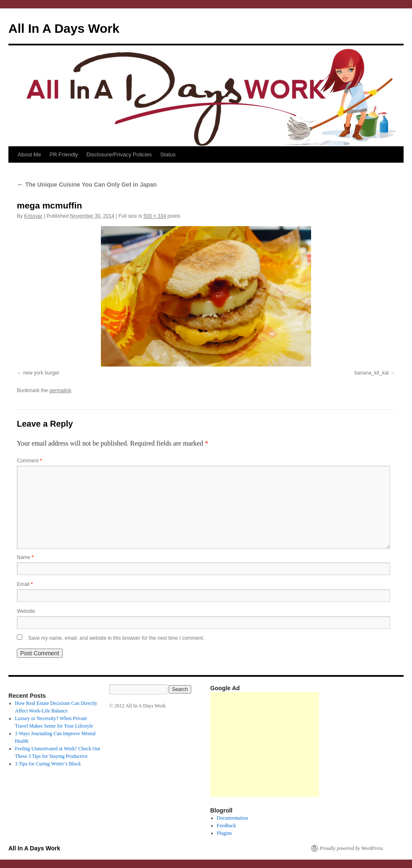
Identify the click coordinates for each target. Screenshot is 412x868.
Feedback (227, 826)
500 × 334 (155, 216)
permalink (60, 390)
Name (25, 557)
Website (26, 611)
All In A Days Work (64, 28)
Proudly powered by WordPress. (352, 848)
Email (25, 584)
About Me (29, 154)
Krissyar (33, 216)
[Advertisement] (265, 744)
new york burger (41, 373)
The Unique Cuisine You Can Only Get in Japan (87, 185)
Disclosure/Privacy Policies (119, 154)
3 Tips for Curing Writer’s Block (48, 764)
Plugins (224, 833)
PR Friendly (64, 154)
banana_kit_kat (371, 373)
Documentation (232, 818)
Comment (29, 461)
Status (168, 154)
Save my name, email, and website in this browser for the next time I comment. (116, 638)
